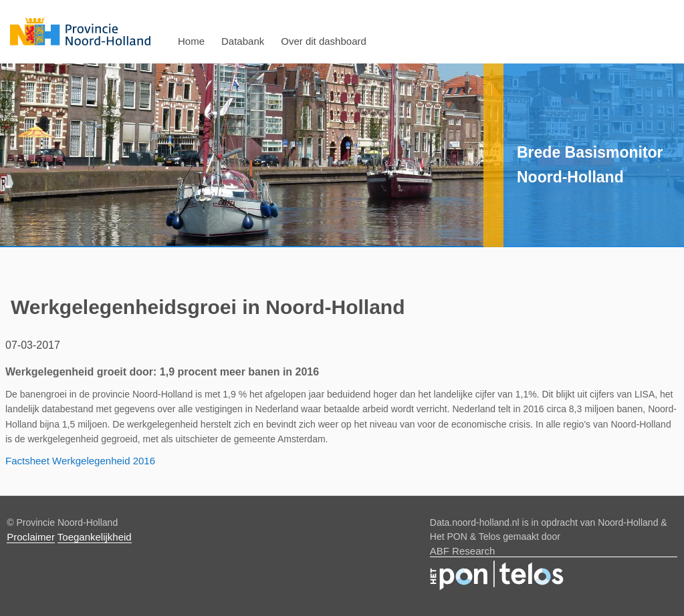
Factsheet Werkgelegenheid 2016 (80, 461)
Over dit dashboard (324, 41)
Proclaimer (31, 537)
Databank (243, 41)
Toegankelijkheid (95, 537)
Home (191, 41)
